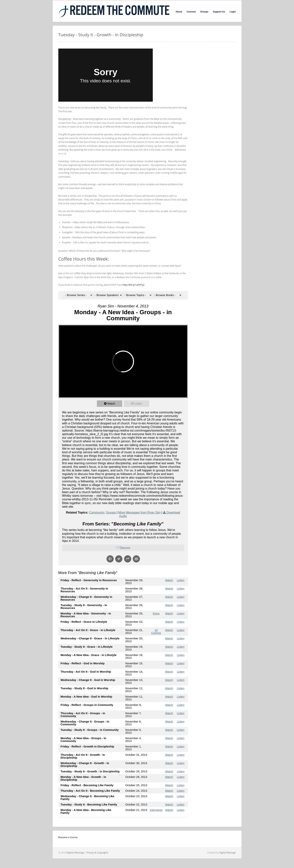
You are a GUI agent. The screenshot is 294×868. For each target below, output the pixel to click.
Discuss (125, 548)
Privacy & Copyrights (98, 853)
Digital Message (227, 853)
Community (97, 513)
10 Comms (156, 631)
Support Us (219, 12)
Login (233, 12)
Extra (156, 613)
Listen (138, 403)
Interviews (156, 810)
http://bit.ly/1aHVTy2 (133, 285)
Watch (111, 403)
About (179, 12)
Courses (191, 12)
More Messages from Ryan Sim (139, 513)
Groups (204, 12)
